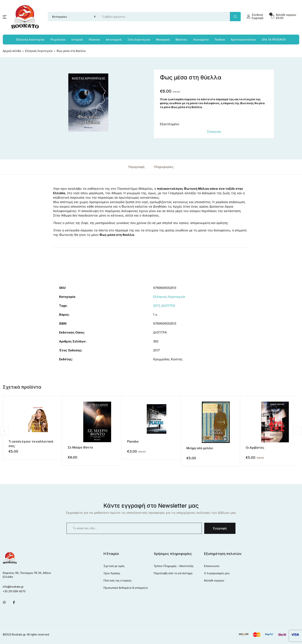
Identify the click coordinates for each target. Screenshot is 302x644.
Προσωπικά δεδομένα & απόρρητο (126, 588)
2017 (156, 306)
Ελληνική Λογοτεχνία (169, 297)
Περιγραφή (136, 167)
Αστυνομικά (114, 40)
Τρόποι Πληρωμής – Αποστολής (174, 566)
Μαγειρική (163, 40)
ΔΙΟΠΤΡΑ (168, 306)
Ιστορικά (77, 40)
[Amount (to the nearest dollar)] (164, 17)
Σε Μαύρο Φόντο (80, 447)
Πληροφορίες (164, 167)
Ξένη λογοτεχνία (139, 40)
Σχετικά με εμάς (114, 566)
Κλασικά (94, 40)
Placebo (133, 441)
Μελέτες (181, 40)
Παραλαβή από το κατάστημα (173, 573)
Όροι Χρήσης (112, 573)
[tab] (137, 167)
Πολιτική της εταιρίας (118, 580)
